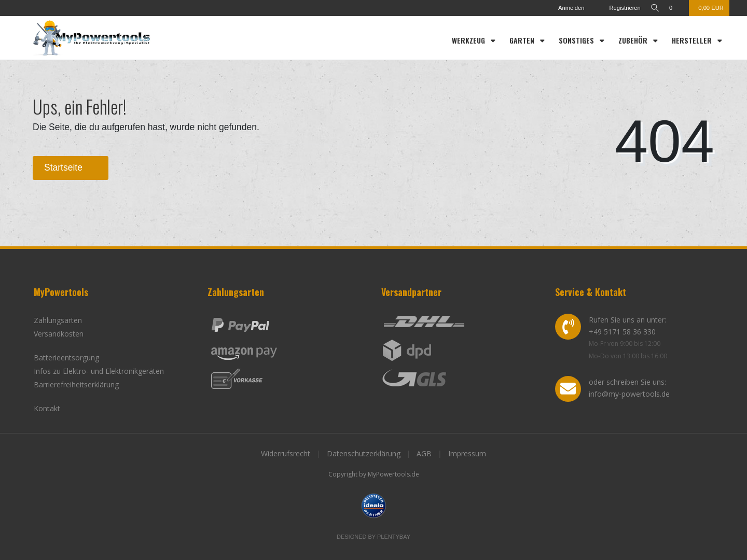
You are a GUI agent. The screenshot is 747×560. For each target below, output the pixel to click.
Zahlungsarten (58, 320)
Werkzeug (469, 40)
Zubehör (634, 40)
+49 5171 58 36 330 (622, 332)
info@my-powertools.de (629, 394)
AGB (424, 453)
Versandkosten (59, 334)
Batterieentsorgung (66, 358)
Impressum (467, 453)
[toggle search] (653, 8)
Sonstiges (577, 40)
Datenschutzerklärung (364, 453)
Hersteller (693, 40)
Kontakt (47, 408)
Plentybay (394, 537)
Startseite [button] (71, 167)
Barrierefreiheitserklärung (76, 384)
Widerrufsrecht (286, 453)
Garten (523, 40)
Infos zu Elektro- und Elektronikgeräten (99, 371)
